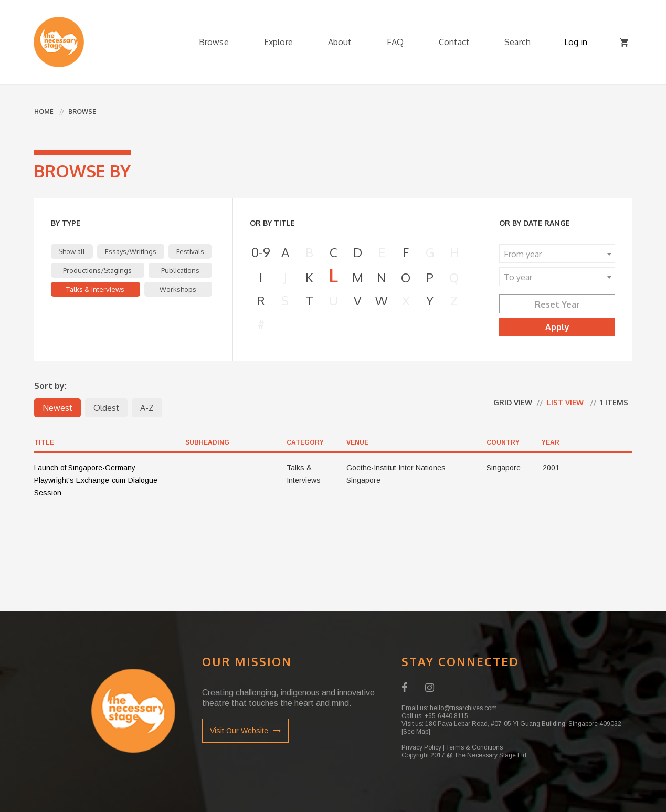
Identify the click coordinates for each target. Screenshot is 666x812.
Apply (557, 327)
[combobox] (557, 254)
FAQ (395, 42)
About (340, 42)
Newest (57, 408)
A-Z (147, 408)
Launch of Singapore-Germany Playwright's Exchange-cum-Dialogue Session (96, 480)
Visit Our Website (245, 731)
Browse (214, 42)
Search (517, 42)
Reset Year (557, 304)
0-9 (261, 252)
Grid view (513, 402)
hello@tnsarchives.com (463, 708)
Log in (576, 42)
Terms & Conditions (474, 747)
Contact (454, 42)
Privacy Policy (421, 747)
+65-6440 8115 (446, 716)
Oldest (106, 408)
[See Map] (416, 732)
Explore (278, 42)
